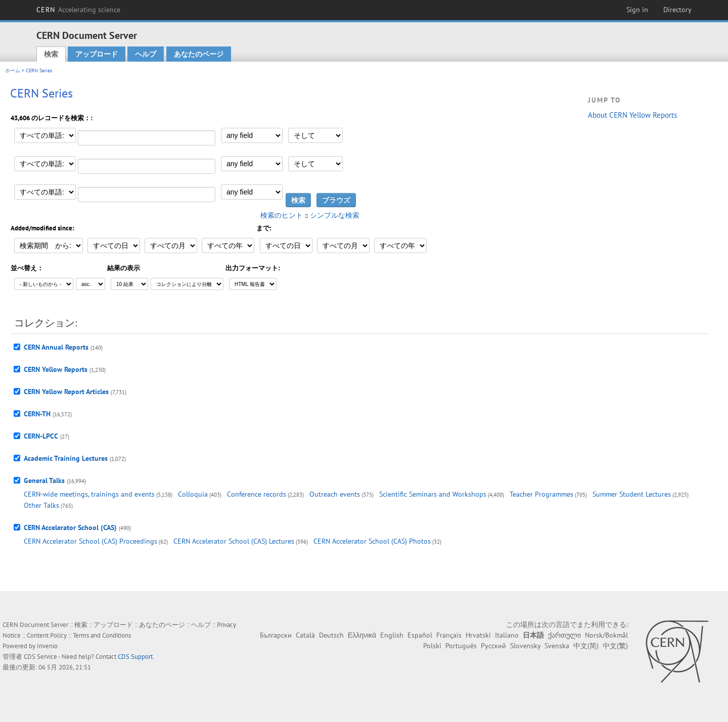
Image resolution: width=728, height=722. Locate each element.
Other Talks (41, 505)
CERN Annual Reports (56, 347)
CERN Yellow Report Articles (66, 392)
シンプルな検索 (335, 215)
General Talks (44, 480)
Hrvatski (478, 635)
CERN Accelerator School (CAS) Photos (372, 541)
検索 (51, 54)
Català (305, 635)
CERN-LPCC (41, 436)
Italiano (507, 635)
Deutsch (331, 635)
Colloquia (193, 494)
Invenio (47, 646)
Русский (493, 646)
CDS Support (135, 657)
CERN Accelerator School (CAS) (70, 527)
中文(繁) (615, 646)
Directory (677, 10)
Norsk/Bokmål (606, 635)
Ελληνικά (362, 635)
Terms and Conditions (102, 635)
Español (420, 635)
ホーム (13, 70)
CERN (78, 10)
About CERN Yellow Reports (632, 115)
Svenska (557, 646)
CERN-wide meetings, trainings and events (89, 494)
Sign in (637, 10)
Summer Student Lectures (632, 494)
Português (461, 646)
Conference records (257, 494)
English (392, 635)
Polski (432, 646)
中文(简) (586, 646)
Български (276, 635)
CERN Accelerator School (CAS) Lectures (234, 541)
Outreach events (335, 494)
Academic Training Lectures (66, 458)
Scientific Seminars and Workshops (433, 494)
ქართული (564, 635)
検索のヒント (282, 215)
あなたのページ (199, 54)
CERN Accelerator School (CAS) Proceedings (90, 541)
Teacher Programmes (541, 494)
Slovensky (525, 646)
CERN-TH (37, 414)
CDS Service (40, 657)
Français (449, 635)
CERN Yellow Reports (56, 369)
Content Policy (47, 635)
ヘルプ (146, 54)
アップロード (97, 54)
